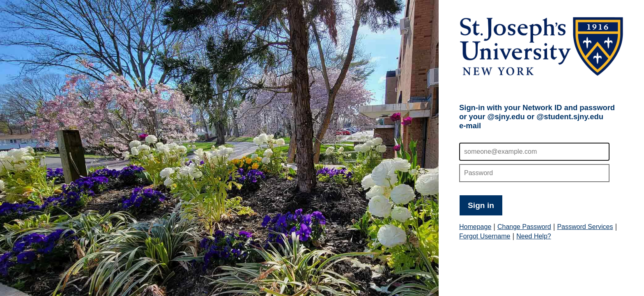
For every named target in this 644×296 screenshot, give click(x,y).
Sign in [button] (481, 205)
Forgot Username (485, 236)
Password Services (585, 227)
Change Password (524, 227)
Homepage (475, 227)
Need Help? (534, 236)
